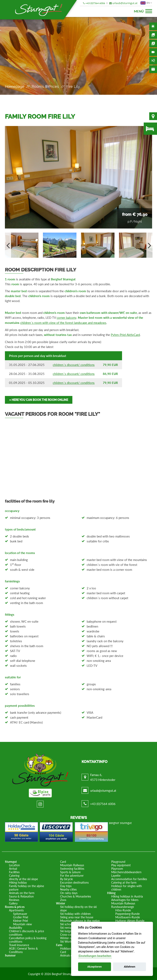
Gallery (153, 35)
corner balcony (66, 318)
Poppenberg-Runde (127, 913)
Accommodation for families (129, 878)
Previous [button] (8, 245)
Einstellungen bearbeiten (95, 956)
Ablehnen (130, 967)
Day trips (66, 885)
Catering (14, 875)
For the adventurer (72, 875)
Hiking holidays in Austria (127, 896)
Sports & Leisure (70, 871)
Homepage (15, 86)
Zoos (63, 899)
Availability (150, 129)
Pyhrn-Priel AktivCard (125, 334)
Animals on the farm (22, 892)
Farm (59, 944)
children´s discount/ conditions (74, 364)
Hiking (111, 892)
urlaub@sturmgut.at (125, 3)
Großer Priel (21, 917)
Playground (118, 861)
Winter (61, 903)
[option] (78, 177)
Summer (10, 955)
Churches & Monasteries (76, 896)
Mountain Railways (72, 865)
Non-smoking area (153, 61)
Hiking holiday (18, 882)
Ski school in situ (71, 924)
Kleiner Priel (20, 920)
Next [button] (149, 245)
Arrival (13, 868)
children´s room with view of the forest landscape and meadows (63, 322)
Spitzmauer (20, 913)
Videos (153, 43)
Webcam (153, 52)
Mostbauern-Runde (128, 917)
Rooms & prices (45, 86)
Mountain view (22, 924)
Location (153, 116)
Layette (116, 875)
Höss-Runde (123, 910)
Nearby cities (68, 889)
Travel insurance (19, 944)
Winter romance (70, 937)
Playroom (117, 868)
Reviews (14, 899)
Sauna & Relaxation (21, 896)
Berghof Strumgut (63, 973)
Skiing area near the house (77, 917)
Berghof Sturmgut (120, 822)
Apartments (16, 910)
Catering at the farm (124, 882)
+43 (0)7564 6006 (95, 3)
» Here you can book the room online (39, 399)
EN (146, 3)
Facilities (14, 871)
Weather (153, 26)
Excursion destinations (74, 882)
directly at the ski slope (23, 878)
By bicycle (66, 878)
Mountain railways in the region (80, 920)
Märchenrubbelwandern (126, 871)
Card (63, 861)
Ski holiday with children (75, 913)
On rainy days (69, 892)
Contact (153, 69)
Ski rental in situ (70, 927)
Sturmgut (11, 861)
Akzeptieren (94, 967)
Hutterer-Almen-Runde (130, 920)
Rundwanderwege (123, 906)
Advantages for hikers (125, 899)
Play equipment (121, 865)
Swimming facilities (72, 868)
